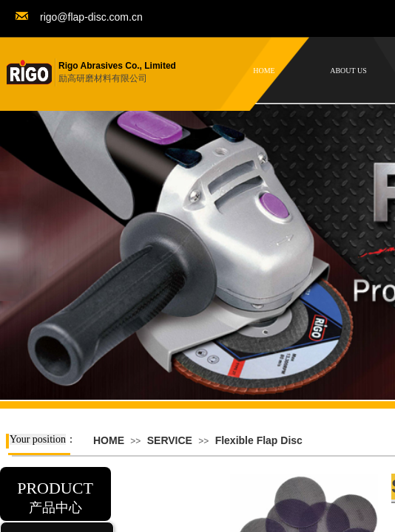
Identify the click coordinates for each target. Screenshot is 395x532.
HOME (109, 440)
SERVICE (170, 440)
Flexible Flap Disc (259, 440)
